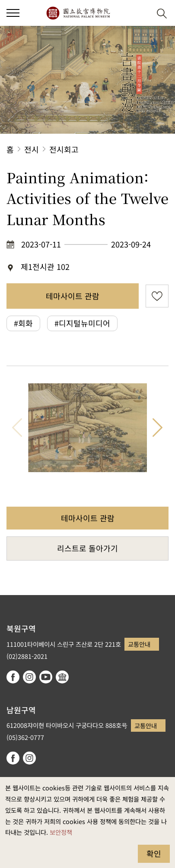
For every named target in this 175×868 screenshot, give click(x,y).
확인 (154, 853)
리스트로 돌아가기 (87, 548)
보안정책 (61, 832)
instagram (29, 677)
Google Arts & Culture (62, 677)
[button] (141, 13)
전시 (32, 149)
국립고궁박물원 (78, 13)
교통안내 (139, 644)
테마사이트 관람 (73, 296)
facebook (13, 677)
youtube (46, 677)
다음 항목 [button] (158, 428)
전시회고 (64, 149)
